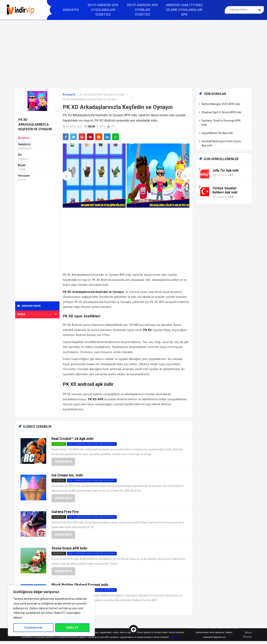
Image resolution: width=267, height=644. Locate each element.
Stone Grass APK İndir (70, 548)
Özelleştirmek (33, 628)
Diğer (37, 314)
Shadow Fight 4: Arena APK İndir (221, 112)
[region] (51, 611)
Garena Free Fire (65, 512)
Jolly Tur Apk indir (226, 170)
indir (92, 127)
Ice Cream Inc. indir (67, 475)
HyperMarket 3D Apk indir (217, 133)
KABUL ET (72, 628)
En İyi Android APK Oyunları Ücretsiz (142, 10)
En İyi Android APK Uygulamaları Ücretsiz (103, 10)
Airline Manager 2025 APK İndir (221, 104)
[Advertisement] (133, 54)
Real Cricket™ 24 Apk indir (73, 439)
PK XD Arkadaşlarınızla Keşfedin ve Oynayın (118, 107)
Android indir (29, 306)
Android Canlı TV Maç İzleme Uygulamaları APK (184, 10)
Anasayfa (71, 10)
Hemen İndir (63, 462)
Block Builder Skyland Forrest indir (80, 585)
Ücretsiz (24, 138)
